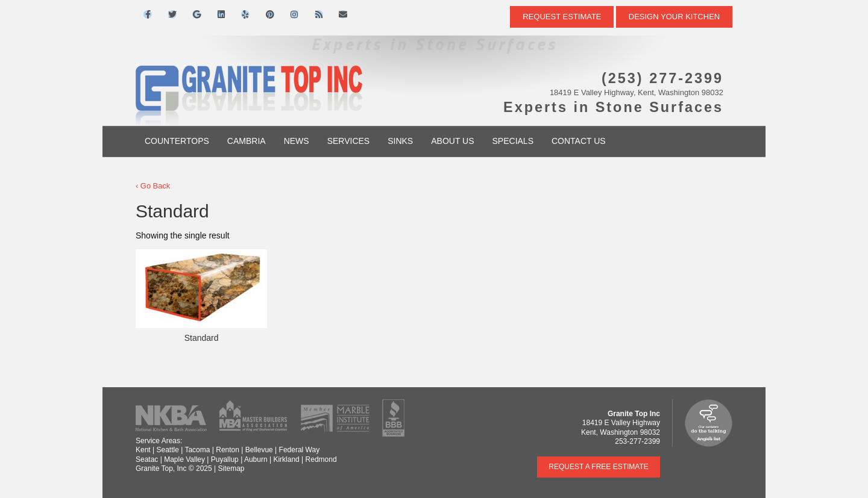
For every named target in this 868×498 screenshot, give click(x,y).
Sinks (400, 141)
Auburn (256, 459)
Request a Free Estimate (599, 467)
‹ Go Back (153, 186)
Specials (513, 141)
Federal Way (300, 450)
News (297, 141)
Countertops (177, 141)
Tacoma (197, 450)
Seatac (147, 459)
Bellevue (259, 450)
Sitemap (231, 468)
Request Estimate (562, 17)
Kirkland (286, 459)
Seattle (167, 450)
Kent (143, 450)
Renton (228, 450)
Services (349, 141)
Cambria (247, 141)
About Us (452, 141)
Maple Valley (184, 459)
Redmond (321, 459)
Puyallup (225, 459)
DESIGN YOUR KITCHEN (674, 17)
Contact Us (579, 141)
